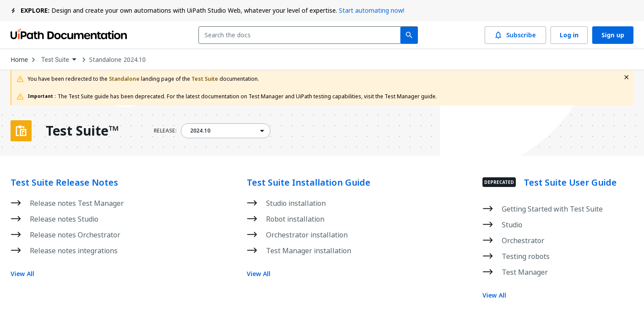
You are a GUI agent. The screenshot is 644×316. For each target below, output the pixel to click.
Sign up (613, 35)
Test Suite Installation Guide (309, 183)
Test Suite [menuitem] (55, 60)
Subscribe (515, 35)
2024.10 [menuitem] (200, 131)
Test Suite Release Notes (64, 183)
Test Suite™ (82, 131)
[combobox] (301, 35)
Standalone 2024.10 (117, 60)
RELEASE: (165, 131)
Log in (569, 35)
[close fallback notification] (626, 77)
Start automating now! (372, 10)
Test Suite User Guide (570, 183)
